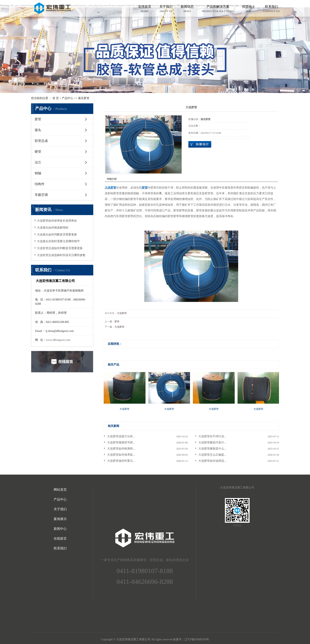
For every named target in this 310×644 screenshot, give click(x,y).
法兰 (38, 162)
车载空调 (41, 195)
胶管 (38, 119)
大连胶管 (122, 313)
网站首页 (60, 490)
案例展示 (60, 519)
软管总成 (41, 141)
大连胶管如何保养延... (121, 455)
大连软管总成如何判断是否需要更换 (60, 248)
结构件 (40, 184)
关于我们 (166, 9)
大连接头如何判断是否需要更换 (57, 235)
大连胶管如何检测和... (121, 449)
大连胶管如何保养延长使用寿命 (57, 221)
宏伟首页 (145, 9)
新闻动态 (187, 9)
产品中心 (68, 98)
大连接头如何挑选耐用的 (53, 228)
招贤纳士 (249, 9)
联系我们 (271, 9)
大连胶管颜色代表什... (212, 442)
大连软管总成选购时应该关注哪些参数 (61, 255)
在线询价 (200, 144)
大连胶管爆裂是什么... (212, 449)
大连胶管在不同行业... (212, 436)
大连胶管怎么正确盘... (212, 455)
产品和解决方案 (218, 9)
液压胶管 (84, 98)
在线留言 (60, 539)
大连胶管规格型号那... (121, 442)
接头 (38, 130)
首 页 (56, 98)
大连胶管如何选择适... (212, 461)
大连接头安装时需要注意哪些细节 (58, 241)
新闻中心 (60, 529)
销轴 (38, 173)
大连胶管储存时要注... (121, 461)
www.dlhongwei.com (58, 340)
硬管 (38, 152)
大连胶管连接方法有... (121, 436)
